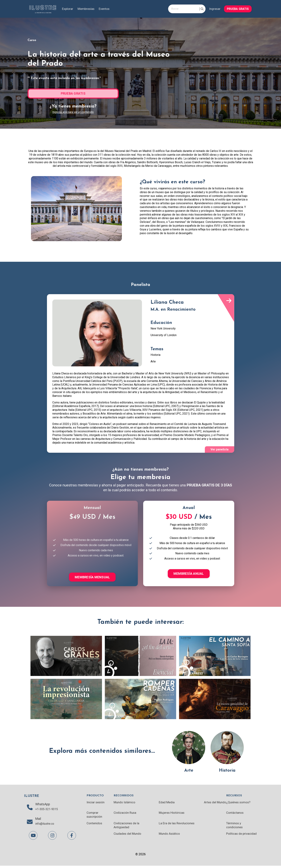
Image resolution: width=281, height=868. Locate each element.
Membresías (87, 9)
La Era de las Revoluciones (177, 825)
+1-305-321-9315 (48, 811)
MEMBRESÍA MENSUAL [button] (92, 578)
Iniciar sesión (96, 804)
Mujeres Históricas (172, 814)
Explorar (68, 9)
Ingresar (214, 9)
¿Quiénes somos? (239, 804)
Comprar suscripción (95, 816)
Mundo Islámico (125, 804)
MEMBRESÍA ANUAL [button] (189, 574)
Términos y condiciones (235, 827)
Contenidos (95, 825)
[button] (238, 9)
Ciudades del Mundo (128, 836)
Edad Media (166, 804)
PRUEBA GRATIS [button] (238, 9)
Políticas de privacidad (234, 838)
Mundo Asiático (169, 836)
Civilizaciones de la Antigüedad (127, 827)
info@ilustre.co (46, 826)
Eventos (106, 9)
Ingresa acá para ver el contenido (73, 112)
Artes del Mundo (214, 804)
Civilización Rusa (126, 814)
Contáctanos (235, 814)
